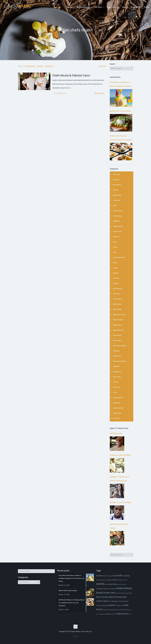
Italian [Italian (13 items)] (105, 589)
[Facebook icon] (74, 636)
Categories (30, 66)
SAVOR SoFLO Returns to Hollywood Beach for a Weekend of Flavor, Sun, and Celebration (121, 138)
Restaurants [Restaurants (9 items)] (125, 601)
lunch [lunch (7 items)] (110, 589)
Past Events (117, 356)
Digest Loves (117, 232)
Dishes (115, 247)
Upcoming (116, 403)
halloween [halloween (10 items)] (100, 589)
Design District (118, 226)
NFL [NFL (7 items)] (110, 601)
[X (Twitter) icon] (76, 636)
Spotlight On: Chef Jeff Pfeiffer (120, 455)
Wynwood (116, 418)
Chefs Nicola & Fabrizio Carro (71, 75)
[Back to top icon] (75, 627)
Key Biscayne (117, 289)
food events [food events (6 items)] (123, 584)
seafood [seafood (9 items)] (99, 606)
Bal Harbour (117, 185)
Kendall (116, 283)
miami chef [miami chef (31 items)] (109, 593)
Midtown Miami (118, 320)
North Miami (117, 341)
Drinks (115, 263)
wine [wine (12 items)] (115, 614)
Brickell (115, 190)
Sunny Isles (117, 377)
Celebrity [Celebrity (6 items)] (109, 576)
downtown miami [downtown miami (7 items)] (122, 580)
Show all (102, 66)
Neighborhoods (118, 330)
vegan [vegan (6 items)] (112, 614)
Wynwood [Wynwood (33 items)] (122, 614)
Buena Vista (117, 195)
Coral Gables (117, 216)
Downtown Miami (119, 257)
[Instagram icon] (78, 636)
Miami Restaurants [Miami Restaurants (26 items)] (118, 597)
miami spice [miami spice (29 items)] (102, 601)
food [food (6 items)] (119, 584)
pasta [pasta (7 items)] (119, 601)
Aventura (116, 180)
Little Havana (117, 299)
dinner (115, 242)
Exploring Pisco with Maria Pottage (119, 526)
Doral (115, 252)
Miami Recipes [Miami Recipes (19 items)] (102, 597)
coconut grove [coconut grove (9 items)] (101, 580)
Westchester (117, 413)
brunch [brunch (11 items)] (105, 576)
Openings (116, 351)
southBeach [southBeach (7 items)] (119, 606)
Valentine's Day (118, 408)
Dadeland (116, 221)
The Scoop (117, 387)
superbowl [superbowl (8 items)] (103, 614)
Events (115, 268)
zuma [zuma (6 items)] (129, 614)
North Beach (117, 335)
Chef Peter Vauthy (116, 433)
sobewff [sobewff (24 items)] (112, 605)
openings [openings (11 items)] (114, 601)
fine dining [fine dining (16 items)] (113, 584)
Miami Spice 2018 (119, 315)
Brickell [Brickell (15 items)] (99, 576)
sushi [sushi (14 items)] (108, 614)
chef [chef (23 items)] (114, 576)
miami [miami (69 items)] (120, 588)
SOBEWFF (116, 366)
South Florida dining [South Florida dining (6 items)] (124, 610)
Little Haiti (116, 294)
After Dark (116, 174)
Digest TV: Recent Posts (119, 428)
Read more (100, 93)
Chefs (115, 206)
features (116, 273)
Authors (50, 66)
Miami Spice (117, 309)
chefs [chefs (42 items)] (120, 575)
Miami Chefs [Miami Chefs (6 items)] (119, 593)
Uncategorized (118, 398)
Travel (115, 392)
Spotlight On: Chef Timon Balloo (121, 502)
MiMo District (118, 325)
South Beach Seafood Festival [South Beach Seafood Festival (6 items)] (111, 610)
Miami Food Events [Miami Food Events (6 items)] (127, 593)
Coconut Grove (118, 211)
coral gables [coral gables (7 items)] (109, 580)
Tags (41, 66)
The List (116, 382)
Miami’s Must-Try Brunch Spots (120, 111)
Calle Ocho (117, 200)
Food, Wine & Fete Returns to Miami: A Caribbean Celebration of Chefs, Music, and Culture (121, 85)
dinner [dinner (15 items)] (115, 580)
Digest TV (116, 237)
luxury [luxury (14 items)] (114, 589)
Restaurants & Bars (120, 361)
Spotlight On (117, 372)
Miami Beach (117, 304)
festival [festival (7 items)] (107, 584)
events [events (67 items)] (100, 584)
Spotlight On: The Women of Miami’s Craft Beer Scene (119, 479)
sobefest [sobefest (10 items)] (105, 605)
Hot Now (116, 278)
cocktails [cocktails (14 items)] (126, 576)
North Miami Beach (120, 346)
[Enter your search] (122, 68)
